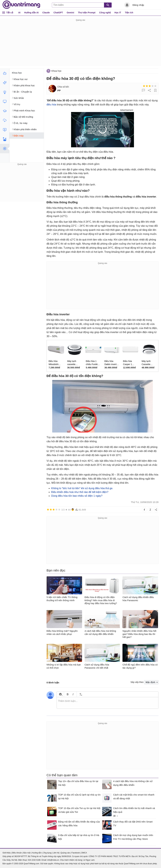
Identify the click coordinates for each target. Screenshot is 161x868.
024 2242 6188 (34, 860)
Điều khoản (17, 853)
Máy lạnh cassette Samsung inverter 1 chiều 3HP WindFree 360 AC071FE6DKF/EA (75, 363)
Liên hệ (56, 853)
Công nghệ (105, 13)
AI (19, 13)
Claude (46, 13)
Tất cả (10, 12)
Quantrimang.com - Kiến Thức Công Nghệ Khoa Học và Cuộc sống (21, 5)
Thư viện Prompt (87, 13)
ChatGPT (58, 13)
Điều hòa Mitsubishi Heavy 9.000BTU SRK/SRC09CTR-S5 (56, 363)
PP (59, 90)
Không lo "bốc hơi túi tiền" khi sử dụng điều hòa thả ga (82, 488)
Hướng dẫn (37, 853)
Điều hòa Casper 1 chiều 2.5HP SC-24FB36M (130, 363)
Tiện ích (129, 13)
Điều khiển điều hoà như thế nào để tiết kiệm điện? (80, 492)
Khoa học (56, 71)
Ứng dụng (47, 853)
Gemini (70, 13)
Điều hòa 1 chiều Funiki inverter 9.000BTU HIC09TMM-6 (92, 363)
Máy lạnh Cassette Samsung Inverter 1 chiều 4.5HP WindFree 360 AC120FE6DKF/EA (149, 363)
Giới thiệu (7, 853)
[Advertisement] (80, 44)
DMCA (84, 853)
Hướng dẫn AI (31, 13)
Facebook (76, 853)
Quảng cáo (65, 853)
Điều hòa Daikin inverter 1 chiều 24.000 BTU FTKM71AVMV (112, 363)
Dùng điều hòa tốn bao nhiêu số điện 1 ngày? (77, 496)
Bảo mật (27, 853)
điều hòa (51, 105)
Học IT (118, 13)
